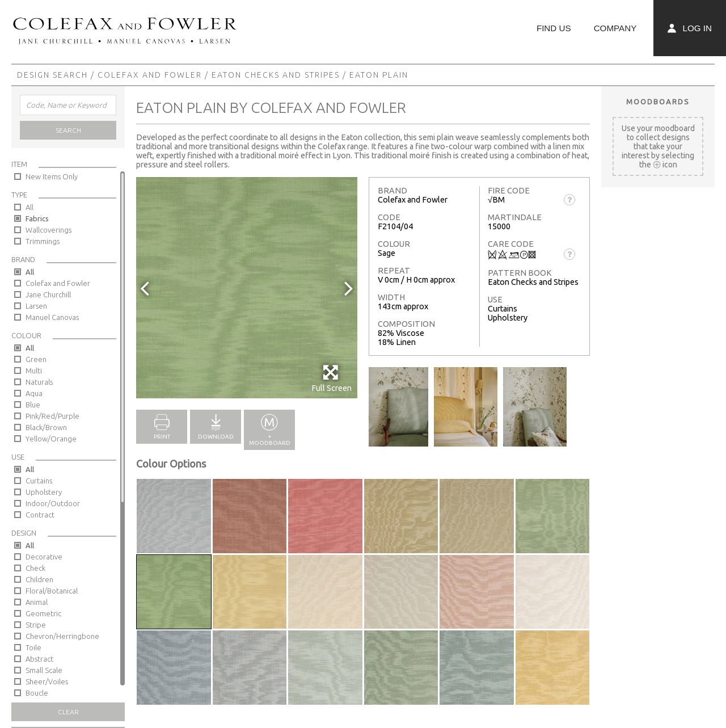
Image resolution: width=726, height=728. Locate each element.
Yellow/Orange (51, 439)
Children (39, 579)
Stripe (36, 625)
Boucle (37, 693)
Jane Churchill (48, 294)
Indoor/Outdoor (53, 503)
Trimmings (43, 241)
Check (35, 568)
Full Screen (332, 378)
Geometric (43, 613)
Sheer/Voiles (47, 681)
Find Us (554, 28)
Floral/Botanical (52, 591)
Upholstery (44, 492)
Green (36, 359)
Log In (690, 28)
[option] (247, 288)
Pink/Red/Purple (52, 416)
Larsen (36, 306)
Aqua (34, 393)
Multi (34, 371)
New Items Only (52, 176)
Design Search (52, 75)
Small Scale (44, 670)
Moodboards (658, 102)
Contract (40, 515)
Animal (37, 602)
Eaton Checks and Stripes (276, 75)
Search (68, 130)
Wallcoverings (48, 230)
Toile (33, 647)
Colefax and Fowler (150, 75)
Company (615, 28)
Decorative (44, 557)
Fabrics (37, 218)
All (29, 207)
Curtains (39, 481)
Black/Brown (46, 427)
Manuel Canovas (52, 317)
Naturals (39, 382)
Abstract (39, 659)
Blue (33, 405)
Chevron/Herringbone (62, 636)
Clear (68, 712)
